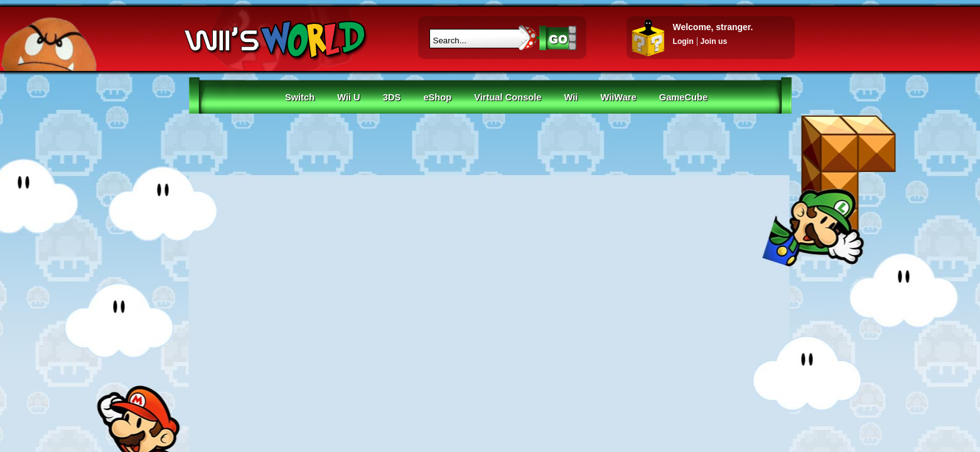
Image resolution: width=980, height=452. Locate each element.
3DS (392, 97)
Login (683, 41)
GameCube (683, 97)
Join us (714, 41)
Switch (300, 97)
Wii (571, 97)
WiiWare (619, 97)
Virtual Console (508, 97)
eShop (437, 97)
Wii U (349, 97)
